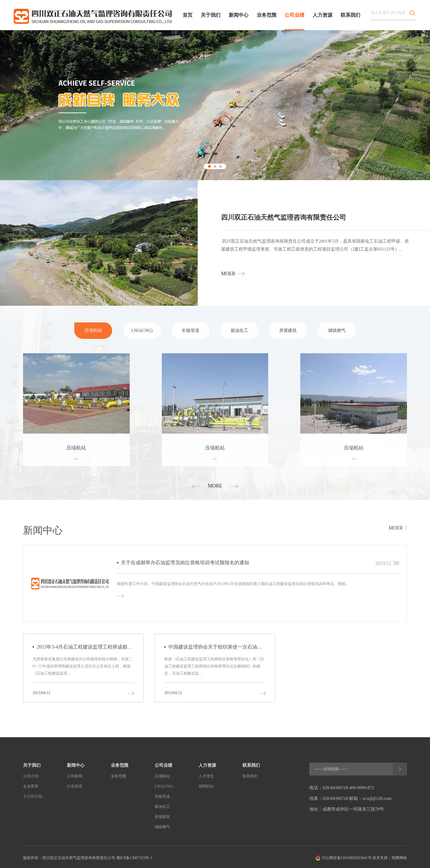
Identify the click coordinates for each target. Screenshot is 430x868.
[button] (210, 166)
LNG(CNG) (142, 334)
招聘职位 (206, 790)
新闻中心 (239, 15)
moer (228, 274)
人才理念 (206, 780)
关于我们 (211, 15)
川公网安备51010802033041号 (347, 861)
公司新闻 (75, 780)
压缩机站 (93, 334)
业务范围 (267, 15)
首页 (188, 15)
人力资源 (322, 15)
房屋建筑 (288, 334)
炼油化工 (239, 334)
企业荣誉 (31, 790)
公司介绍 (31, 780)
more (215, 486)
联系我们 (350, 15)
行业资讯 (75, 790)
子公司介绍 (33, 800)
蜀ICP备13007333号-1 (134, 861)
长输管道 (191, 334)
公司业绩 (295, 15)
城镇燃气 (337, 334)
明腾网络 (399, 861)
